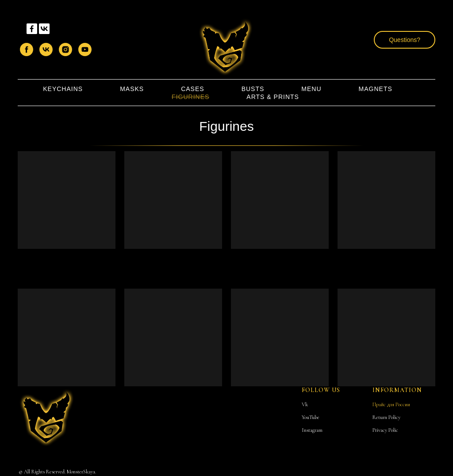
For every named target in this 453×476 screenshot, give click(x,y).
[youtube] (85, 50)
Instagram (312, 430)
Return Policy (386, 417)
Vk (305, 404)
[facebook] (27, 50)
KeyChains (63, 89)
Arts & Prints (273, 97)
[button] (405, 40)
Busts (253, 89)
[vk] (46, 50)
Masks (132, 89)
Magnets (376, 89)
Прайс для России (391, 404)
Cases (192, 89)
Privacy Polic (385, 430)
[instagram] (65, 50)
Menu (311, 89)
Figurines (190, 97)
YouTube (311, 417)
